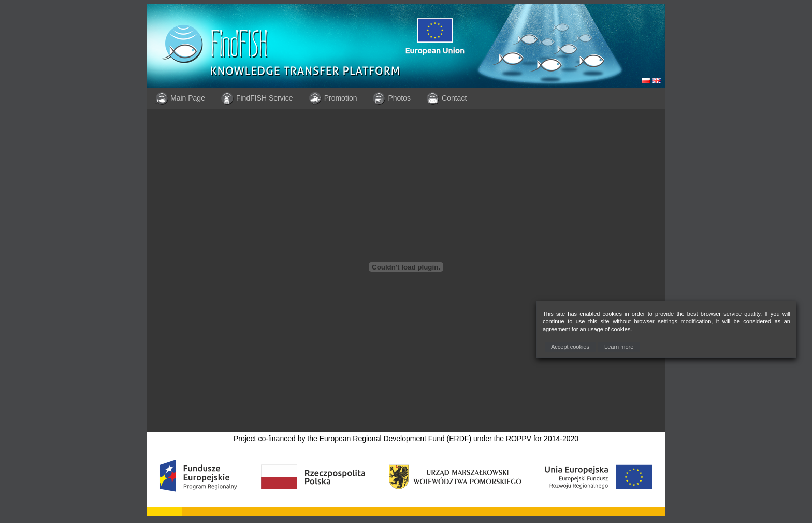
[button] (570, 347)
